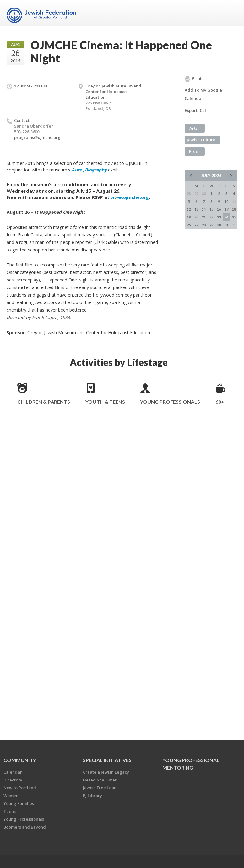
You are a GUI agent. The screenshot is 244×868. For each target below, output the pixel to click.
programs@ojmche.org (37, 137)
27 (196, 225)
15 (211, 209)
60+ (220, 402)
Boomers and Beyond (25, 827)
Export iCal (195, 110)
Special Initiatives (107, 760)
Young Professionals (170, 402)
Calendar (13, 772)
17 (226, 209)
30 (219, 225)
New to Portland (20, 788)
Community (20, 760)
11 (234, 201)
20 (196, 217)
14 (204, 209)
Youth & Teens (105, 402)
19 (189, 217)
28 (204, 225)
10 (226, 201)
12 (189, 209)
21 (204, 217)
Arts (193, 128)
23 (219, 217)
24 (226, 217)
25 (234, 217)
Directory (13, 780)
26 (189, 225)
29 (211, 225)
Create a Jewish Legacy (106, 772)
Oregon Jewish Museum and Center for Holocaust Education (113, 92)
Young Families (19, 803)
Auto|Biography (90, 170)
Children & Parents (44, 402)
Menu (230, 13)
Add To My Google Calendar (203, 94)
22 (211, 217)
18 (234, 209)
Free (194, 151)
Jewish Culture (201, 140)
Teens (10, 811)
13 (196, 209)
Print (193, 79)
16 (219, 209)
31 (226, 225)
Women (11, 796)
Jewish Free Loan (100, 788)
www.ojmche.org (130, 197)
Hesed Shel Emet (100, 780)
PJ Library (92, 796)
